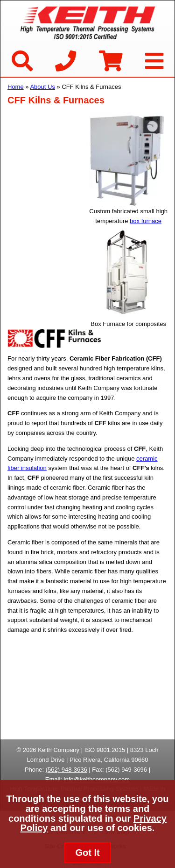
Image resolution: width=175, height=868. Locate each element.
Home (16, 87)
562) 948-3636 (67, 770)
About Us (42, 87)
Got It (87, 853)
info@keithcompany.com (97, 779)
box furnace (146, 221)
